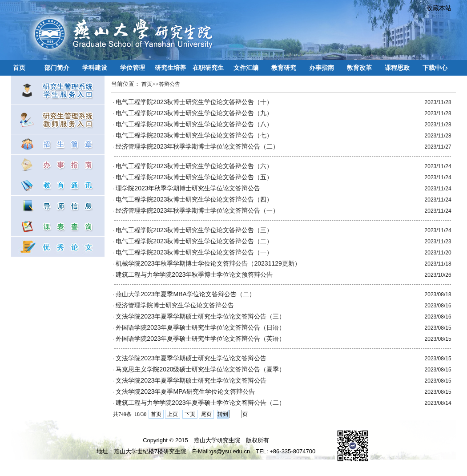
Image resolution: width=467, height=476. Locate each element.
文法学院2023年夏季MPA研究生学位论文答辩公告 (185, 391)
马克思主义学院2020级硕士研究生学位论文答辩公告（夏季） (200, 369)
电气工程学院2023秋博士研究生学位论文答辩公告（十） (194, 102)
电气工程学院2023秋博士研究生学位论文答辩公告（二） (194, 241)
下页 (190, 414)
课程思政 (397, 68)
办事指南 (322, 68)
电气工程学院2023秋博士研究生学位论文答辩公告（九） (194, 113)
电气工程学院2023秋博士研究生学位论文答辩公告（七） (194, 135)
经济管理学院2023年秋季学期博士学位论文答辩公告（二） (197, 146)
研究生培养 (170, 68)
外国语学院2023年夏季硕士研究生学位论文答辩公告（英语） (200, 339)
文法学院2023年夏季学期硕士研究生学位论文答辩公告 (191, 358)
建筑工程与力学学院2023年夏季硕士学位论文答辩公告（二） (200, 403)
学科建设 (95, 68)
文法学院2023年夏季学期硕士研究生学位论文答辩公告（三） (200, 316)
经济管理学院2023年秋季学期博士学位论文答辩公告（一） (197, 210)
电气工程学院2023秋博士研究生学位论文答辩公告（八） (194, 124)
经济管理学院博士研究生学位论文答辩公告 (175, 305)
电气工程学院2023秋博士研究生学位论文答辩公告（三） (194, 230)
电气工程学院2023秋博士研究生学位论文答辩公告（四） (194, 199)
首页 (19, 68)
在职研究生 (208, 68)
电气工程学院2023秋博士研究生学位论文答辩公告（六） (194, 166)
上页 (173, 414)
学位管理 (133, 68)
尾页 (206, 414)
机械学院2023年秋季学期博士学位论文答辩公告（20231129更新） (208, 263)
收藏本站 (436, 8)
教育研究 (284, 68)
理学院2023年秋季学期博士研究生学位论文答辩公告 (188, 188)
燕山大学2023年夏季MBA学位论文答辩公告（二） (185, 294)
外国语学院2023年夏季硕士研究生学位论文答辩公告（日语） (200, 327)
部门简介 (57, 68)
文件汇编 (246, 68)
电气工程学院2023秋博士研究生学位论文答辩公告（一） (194, 252)
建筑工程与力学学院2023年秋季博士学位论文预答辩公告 (194, 274)
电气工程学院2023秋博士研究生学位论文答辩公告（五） (194, 177)
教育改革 (359, 68)
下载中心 (435, 68)
